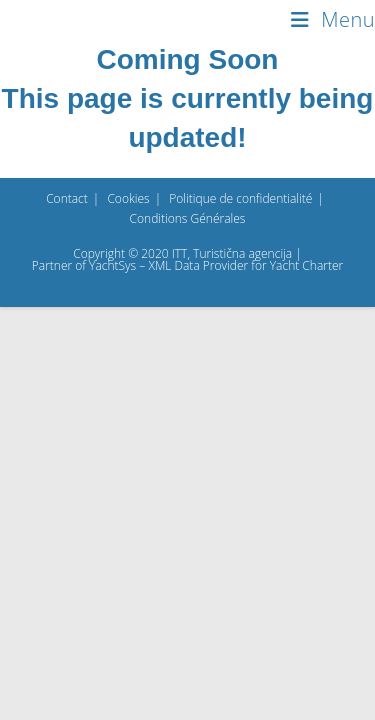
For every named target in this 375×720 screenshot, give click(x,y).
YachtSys (112, 678)
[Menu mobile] (333, 19)
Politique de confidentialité (240, 611)
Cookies (128, 611)
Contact (67, 611)
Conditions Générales (188, 631)
